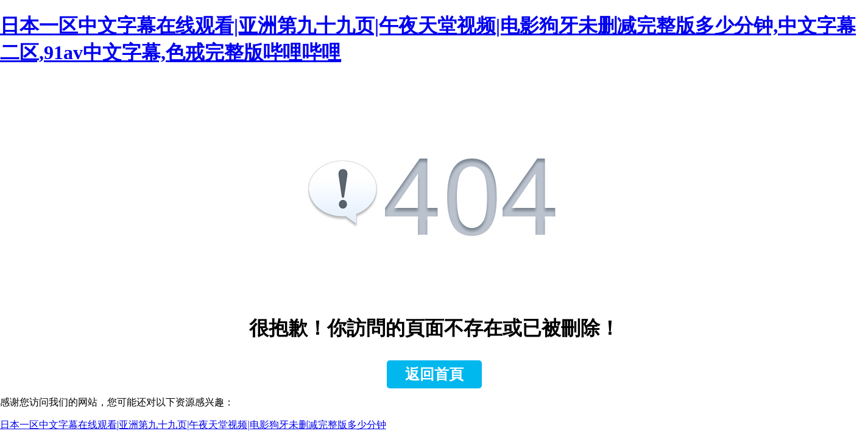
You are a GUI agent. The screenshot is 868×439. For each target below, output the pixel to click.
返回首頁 (434, 374)
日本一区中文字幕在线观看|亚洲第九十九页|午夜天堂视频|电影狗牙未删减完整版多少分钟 (193, 425)
